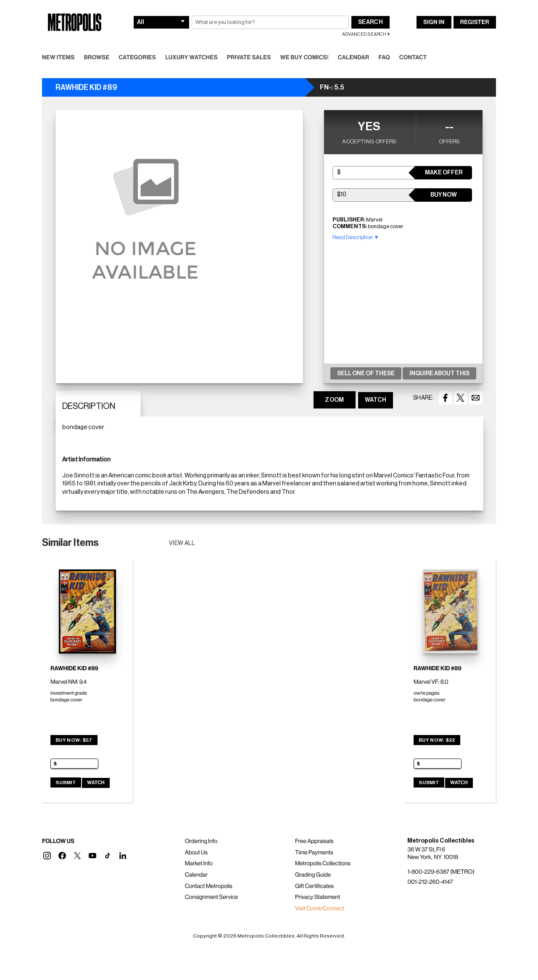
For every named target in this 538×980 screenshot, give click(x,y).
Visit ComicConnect (320, 909)
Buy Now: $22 (437, 740)
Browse (97, 58)
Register (475, 22)
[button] (47, 856)
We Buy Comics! (305, 58)
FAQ (384, 58)
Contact (413, 58)
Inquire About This (439, 374)
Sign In (434, 22)
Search (371, 22)
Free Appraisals (314, 841)
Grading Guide (313, 875)
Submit (66, 782)
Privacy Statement (318, 897)
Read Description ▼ (356, 237)
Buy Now (444, 195)
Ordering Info (201, 841)
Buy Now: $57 (74, 740)
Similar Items (70, 543)
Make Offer (444, 173)
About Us (196, 853)
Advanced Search (364, 34)
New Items (58, 58)
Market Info (199, 864)
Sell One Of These (366, 374)
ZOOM (334, 400)
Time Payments (314, 853)
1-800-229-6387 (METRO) (441, 872)
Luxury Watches (191, 58)
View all (182, 543)
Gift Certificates (314, 886)
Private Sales (249, 58)
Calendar (354, 58)
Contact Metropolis (209, 886)
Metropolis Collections (323, 864)
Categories (137, 58)
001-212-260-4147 (430, 882)
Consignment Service (212, 897)
